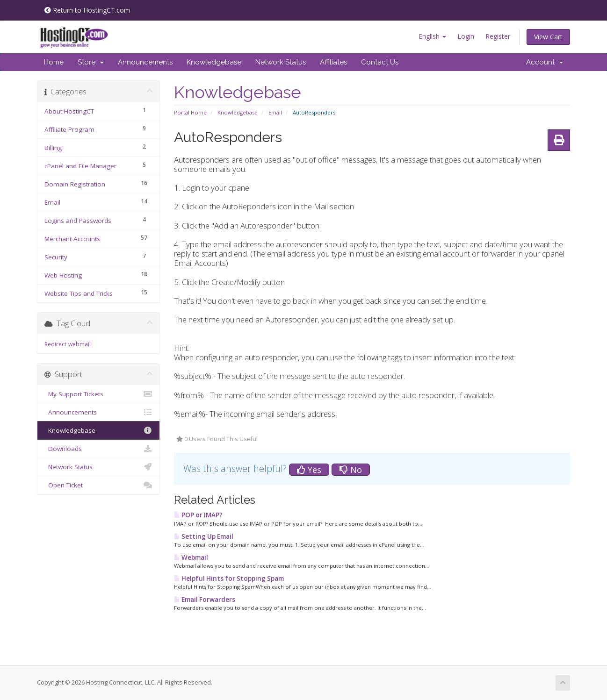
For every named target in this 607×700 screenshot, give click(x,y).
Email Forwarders (205, 600)
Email (275, 112)
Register (498, 36)
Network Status (281, 62)
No (351, 470)
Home (54, 62)
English (432, 36)
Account (545, 62)
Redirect (55, 344)
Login (466, 36)
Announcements (145, 62)
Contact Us (380, 62)
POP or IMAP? (198, 515)
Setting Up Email (204, 536)
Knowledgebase (214, 62)
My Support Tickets (98, 394)
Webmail (191, 557)
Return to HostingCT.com (87, 10)
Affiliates (333, 62)
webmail (79, 344)
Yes (309, 470)
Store (91, 62)
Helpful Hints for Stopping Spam (229, 579)
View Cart (548, 37)
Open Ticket (98, 485)
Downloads (98, 449)
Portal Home (190, 112)
